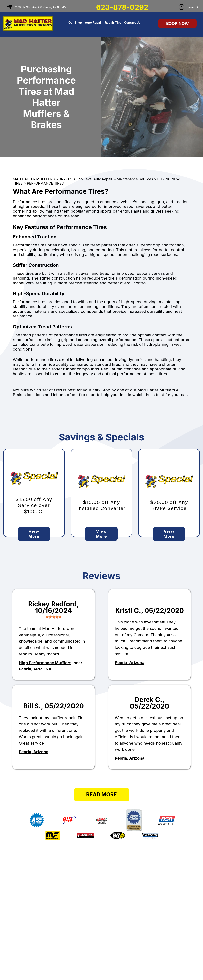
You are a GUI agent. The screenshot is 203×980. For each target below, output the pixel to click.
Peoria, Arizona (130, 663)
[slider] (54, 617)
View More (34, 534)
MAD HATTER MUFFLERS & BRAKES (43, 179)
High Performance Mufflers (45, 663)
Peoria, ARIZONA (35, 669)
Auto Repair (93, 23)
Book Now (177, 23)
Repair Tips (113, 23)
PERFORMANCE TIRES (45, 183)
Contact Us (132, 23)
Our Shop (75, 23)
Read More (101, 794)
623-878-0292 (122, 7)
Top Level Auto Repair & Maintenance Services (115, 179)
